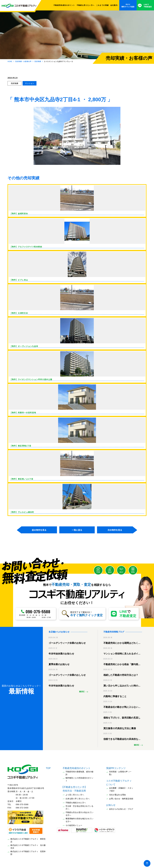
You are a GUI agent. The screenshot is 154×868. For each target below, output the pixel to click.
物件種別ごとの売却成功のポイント (79, 778)
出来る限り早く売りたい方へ (78, 798)
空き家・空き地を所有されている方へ (79, 806)
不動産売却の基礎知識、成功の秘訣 (79, 772)
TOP (48, 767)
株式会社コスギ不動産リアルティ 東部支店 (28, 839)
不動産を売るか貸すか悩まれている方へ (79, 813)
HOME (10, 61)
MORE (82, 691)
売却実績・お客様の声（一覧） (120, 772)
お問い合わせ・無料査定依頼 (121, 798)
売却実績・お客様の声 (23, 61)
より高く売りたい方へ (75, 794)
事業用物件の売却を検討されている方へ (79, 819)
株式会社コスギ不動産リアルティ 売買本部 (28, 852)
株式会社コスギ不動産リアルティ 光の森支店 (28, 845)
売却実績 (38, 61)
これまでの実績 (102, 5)
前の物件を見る (39, 530)
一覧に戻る (77, 530)
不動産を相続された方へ (76, 801)
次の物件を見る (115, 530)
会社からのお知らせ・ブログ (121, 808)
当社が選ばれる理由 (117, 794)
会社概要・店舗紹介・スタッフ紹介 (121, 788)
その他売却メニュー (74, 824)
